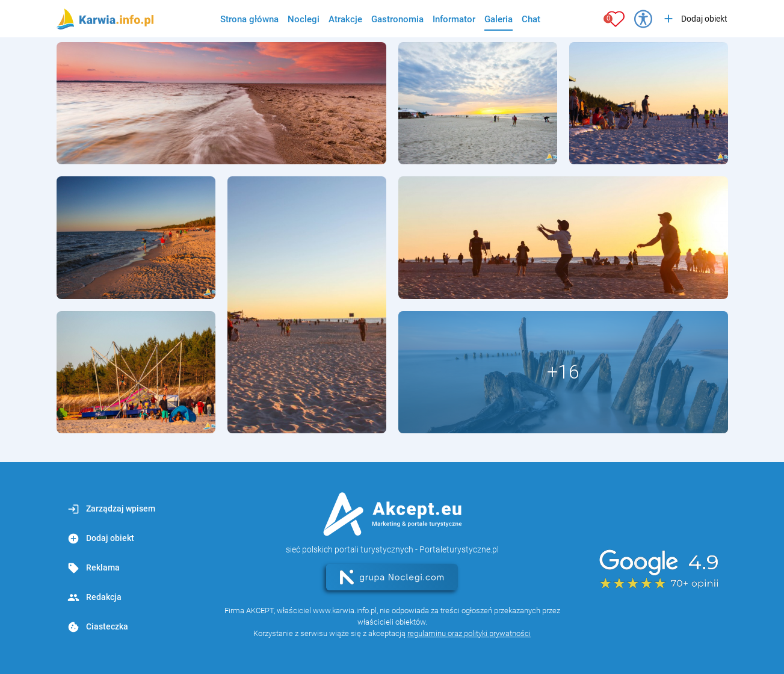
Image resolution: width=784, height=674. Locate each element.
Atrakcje (345, 19)
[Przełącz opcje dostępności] (643, 19)
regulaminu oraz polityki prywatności (469, 633)
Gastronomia (397, 19)
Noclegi (304, 19)
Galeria (498, 19)
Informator (454, 19)
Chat (531, 19)
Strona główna (249, 19)
